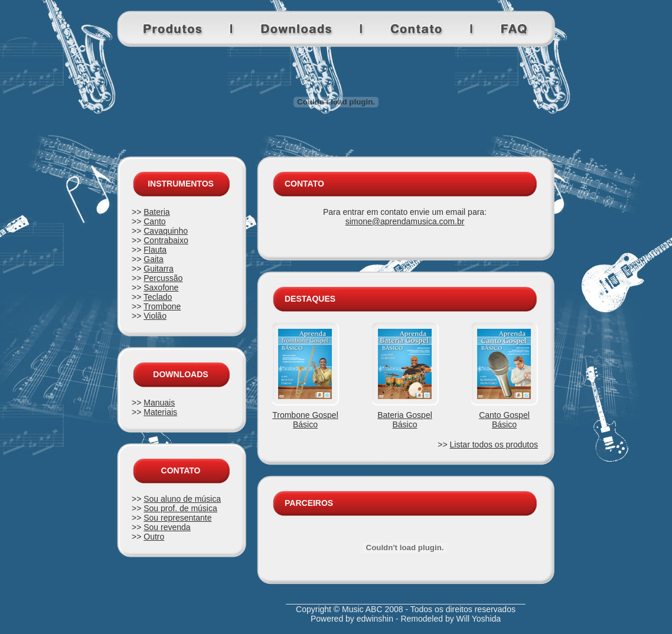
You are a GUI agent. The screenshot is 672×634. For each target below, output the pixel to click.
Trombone (162, 306)
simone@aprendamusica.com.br (405, 221)
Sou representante (177, 518)
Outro (154, 537)
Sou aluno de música (182, 499)
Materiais (160, 412)
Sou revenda (167, 527)
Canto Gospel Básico (504, 420)
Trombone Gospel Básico (305, 420)
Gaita (153, 259)
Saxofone (161, 287)
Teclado (158, 297)
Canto (154, 221)
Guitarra (159, 269)
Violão (155, 316)
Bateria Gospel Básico (405, 420)
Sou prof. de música (180, 508)
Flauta (155, 250)
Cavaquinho (166, 231)
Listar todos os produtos (494, 445)
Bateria (156, 212)
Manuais (159, 403)
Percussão (163, 278)
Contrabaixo (166, 240)
